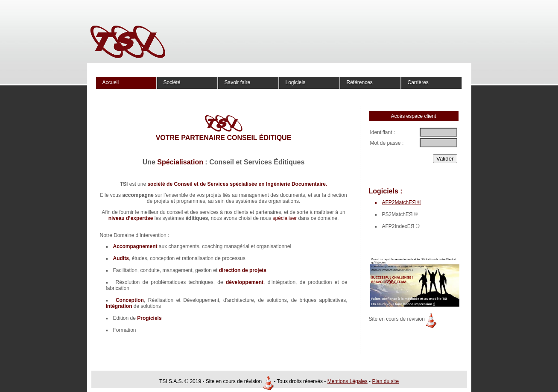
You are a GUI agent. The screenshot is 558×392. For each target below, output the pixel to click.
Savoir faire (238, 82)
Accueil (111, 82)
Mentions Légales (348, 381)
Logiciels (296, 82)
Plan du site (385, 381)
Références (360, 82)
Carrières (418, 82)
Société (172, 82)
